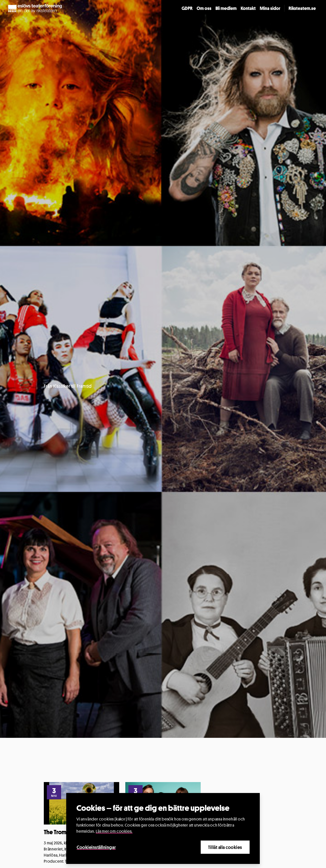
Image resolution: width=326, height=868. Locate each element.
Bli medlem (226, 8)
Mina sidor (270, 8)
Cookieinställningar (96, 847)
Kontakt (248, 8)
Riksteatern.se (302, 8)
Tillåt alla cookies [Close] (225, 847)
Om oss (204, 8)
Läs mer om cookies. (114, 831)
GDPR (187, 8)
